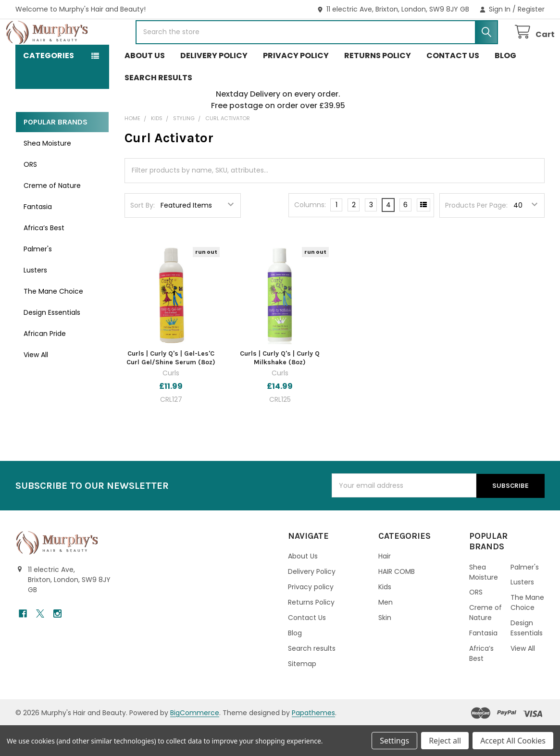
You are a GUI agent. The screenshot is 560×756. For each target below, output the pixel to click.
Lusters (35, 299)
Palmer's (38, 278)
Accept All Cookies (513, 741)
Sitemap (302, 693)
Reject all (445, 741)
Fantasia (38, 236)
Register (531, 9)
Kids (385, 616)
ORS (30, 194)
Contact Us (453, 85)
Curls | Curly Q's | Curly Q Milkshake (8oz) (280, 387)
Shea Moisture (47, 173)
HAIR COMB (397, 601)
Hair (385, 585)
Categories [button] (49, 85)
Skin (385, 647)
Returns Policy (378, 85)
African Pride (45, 363)
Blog (505, 85)
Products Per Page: (476, 235)
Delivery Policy (214, 85)
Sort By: (143, 235)
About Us (145, 85)
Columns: (310, 234)
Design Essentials (52, 342)
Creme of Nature (52, 215)
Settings (394, 741)
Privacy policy (296, 85)
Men (386, 632)
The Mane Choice (53, 321)
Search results (158, 107)
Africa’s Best (44, 257)
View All (36, 384)
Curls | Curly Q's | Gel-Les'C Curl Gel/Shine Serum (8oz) (171, 387)
